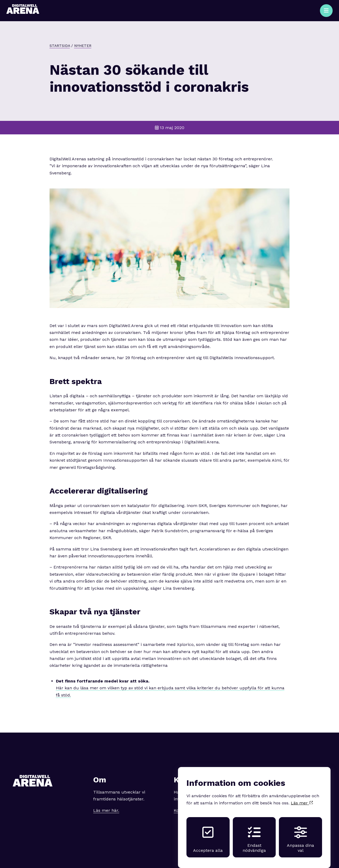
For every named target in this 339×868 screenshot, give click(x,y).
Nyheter (83, 46)
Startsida (60, 46)
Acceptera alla (208, 834)
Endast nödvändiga (254, 834)
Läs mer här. (106, 810)
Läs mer (302, 798)
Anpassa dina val (300, 834)
